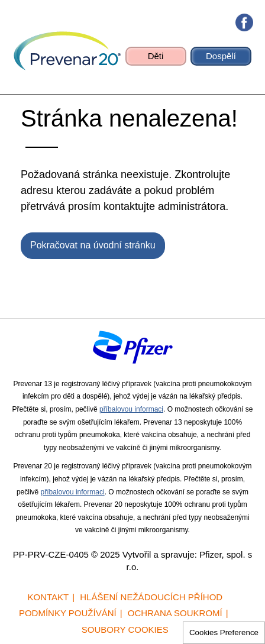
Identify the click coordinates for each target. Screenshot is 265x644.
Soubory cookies (125, 630)
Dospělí (221, 56)
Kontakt (48, 597)
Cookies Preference (224, 632)
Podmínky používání (68, 613)
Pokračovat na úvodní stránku (93, 245)
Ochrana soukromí (175, 613)
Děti (156, 56)
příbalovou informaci (131, 409)
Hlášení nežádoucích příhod (151, 597)
